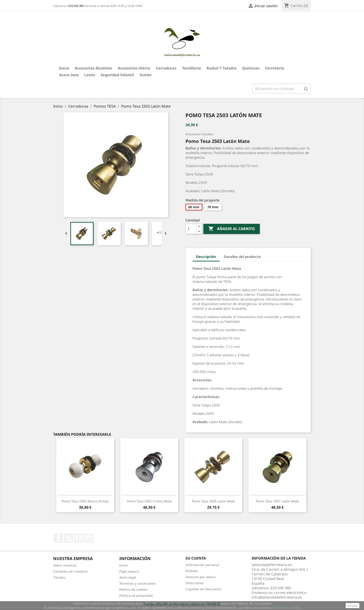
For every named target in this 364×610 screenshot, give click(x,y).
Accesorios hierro (134, 68)
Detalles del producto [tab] (242, 257)
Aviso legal (128, 577)
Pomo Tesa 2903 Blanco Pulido (85, 501)
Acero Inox (69, 75)
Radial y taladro (222, 68)
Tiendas (59, 577)
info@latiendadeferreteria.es (277, 597)
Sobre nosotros (65, 565)
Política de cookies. (287, 608)
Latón (90, 75)
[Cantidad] (191, 229)
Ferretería (275, 68)
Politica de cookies (133, 589)
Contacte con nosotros (70, 571)
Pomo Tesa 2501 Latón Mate (277, 501)
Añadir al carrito (232, 229)
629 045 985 (76, 6)
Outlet (146, 75)
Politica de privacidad (136, 595)
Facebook (58, 538)
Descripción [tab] (206, 257)
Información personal (202, 565)
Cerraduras (166, 68)
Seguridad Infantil (117, 75)
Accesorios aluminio (93, 68)
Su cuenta (196, 558)
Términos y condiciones (138, 583)
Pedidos (192, 571)
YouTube (79, 538)
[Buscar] (282, 89)
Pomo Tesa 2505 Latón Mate (213, 501)
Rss (68, 538)
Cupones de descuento (203, 589)
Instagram (89, 538)
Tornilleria (192, 68)
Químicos (251, 68)
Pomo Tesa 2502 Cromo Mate (149, 501)
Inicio (64, 68)
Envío (123, 565)
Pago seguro (129, 571)
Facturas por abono (201, 577)
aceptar (353, 606)
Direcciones (195, 583)
